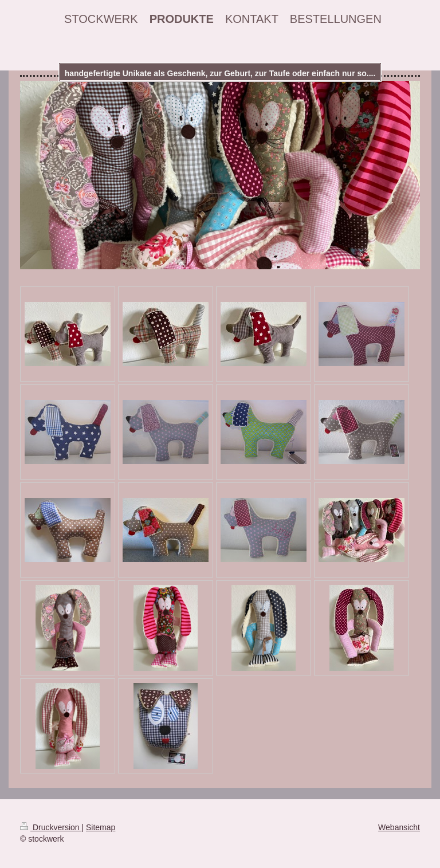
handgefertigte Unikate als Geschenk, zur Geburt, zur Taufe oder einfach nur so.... (220, 73)
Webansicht (399, 827)
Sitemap (101, 827)
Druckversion (51, 827)
